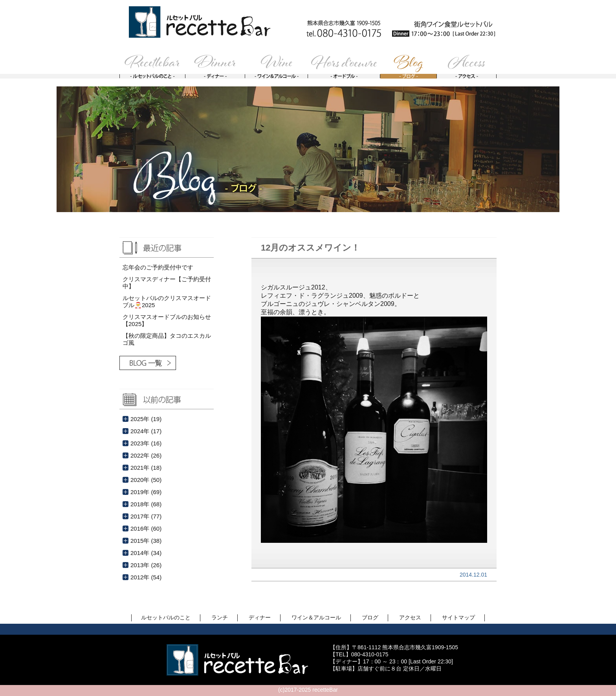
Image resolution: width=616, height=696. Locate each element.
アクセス (410, 617)
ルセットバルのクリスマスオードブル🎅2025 (167, 301)
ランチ (220, 617)
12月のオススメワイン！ (310, 248)
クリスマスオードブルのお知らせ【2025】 (167, 320)
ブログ (370, 617)
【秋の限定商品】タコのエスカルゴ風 (167, 339)
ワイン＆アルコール (316, 617)
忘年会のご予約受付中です (158, 267)
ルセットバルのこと (166, 617)
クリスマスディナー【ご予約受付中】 (167, 283)
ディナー (260, 617)
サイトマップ (458, 617)
